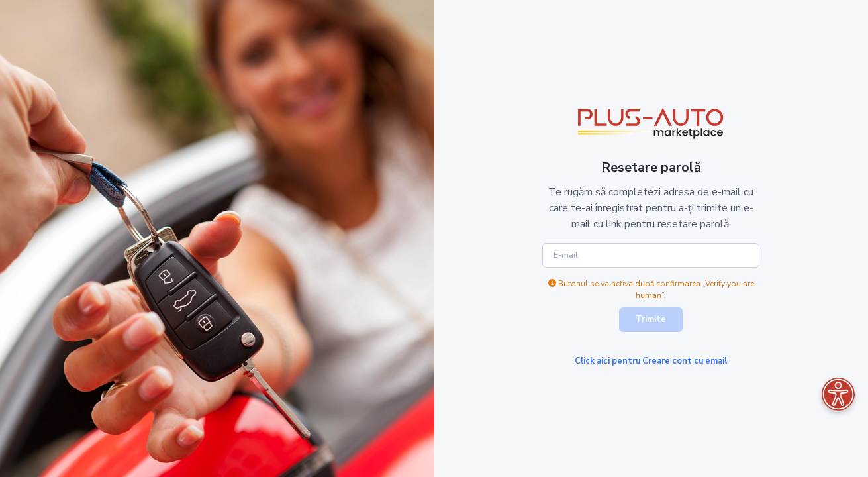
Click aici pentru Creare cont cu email (651, 361)
